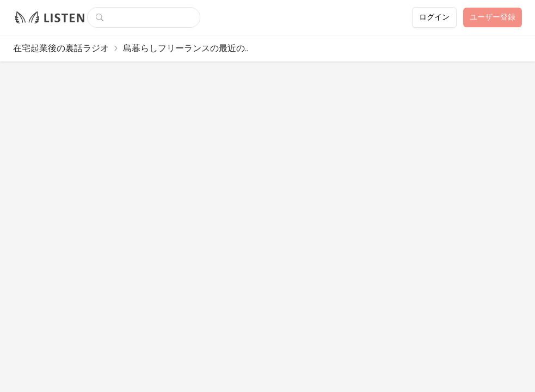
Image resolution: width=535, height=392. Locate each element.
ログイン (434, 17)
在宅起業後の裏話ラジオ (61, 48)
